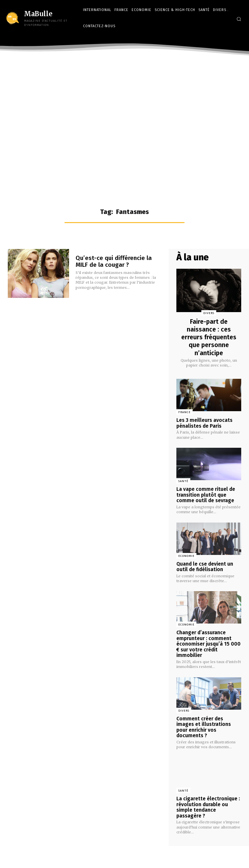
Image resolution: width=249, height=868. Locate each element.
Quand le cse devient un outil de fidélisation (205, 564)
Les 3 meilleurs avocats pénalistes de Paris (204, 423)
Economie (186, 554)
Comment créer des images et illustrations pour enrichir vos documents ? (208, 720)
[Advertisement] (124, 107)
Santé (183, 480)
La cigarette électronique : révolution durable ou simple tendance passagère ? (209, 796)
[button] (239, 19)
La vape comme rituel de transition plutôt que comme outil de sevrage (205, 494)
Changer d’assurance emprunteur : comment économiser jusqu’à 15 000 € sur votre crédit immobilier (207, 641)
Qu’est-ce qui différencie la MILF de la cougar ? (118, 261)
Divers (209, 313)
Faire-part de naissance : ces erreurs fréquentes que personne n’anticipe (209, 337)
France (184, 412)
